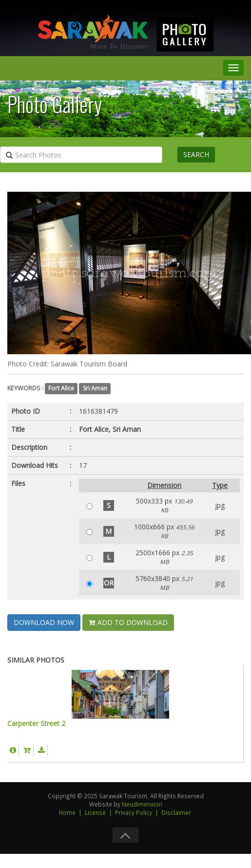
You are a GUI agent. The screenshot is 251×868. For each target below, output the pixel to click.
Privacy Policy (134, 812)
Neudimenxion (142, 804)
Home (67, 812)
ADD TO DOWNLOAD (128, 622)
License (95, 812)
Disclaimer (176, 812)
